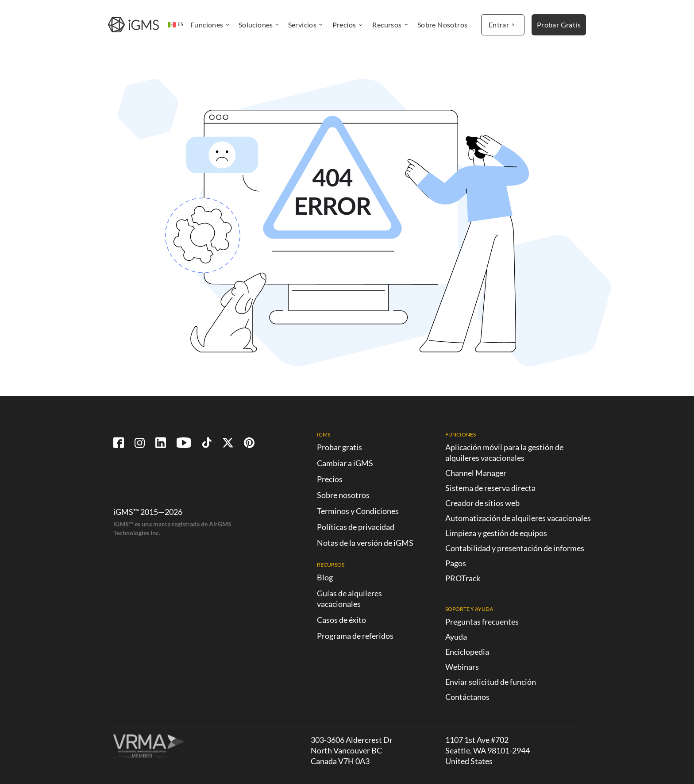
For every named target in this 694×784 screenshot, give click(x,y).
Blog (325, 577)
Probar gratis (339, 447)
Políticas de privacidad (356, 527)
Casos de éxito (341, 620)
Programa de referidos (355, 636)
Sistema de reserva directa (490, 488)
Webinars (462, 667)
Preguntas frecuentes (482, 622)
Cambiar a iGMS (345, 463)
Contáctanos (467, 697)
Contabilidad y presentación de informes (515, 548)
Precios (330, 479)
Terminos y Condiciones (358, 511)
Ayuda (456, 637)
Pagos (456, 563)
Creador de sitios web (482, 503)
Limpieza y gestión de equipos (496, 533)
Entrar (503, 25)
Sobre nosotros (343, 495)
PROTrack (463, 578)
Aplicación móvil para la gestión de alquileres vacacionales (504, 452)
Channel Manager (476, 473)
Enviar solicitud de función (491, 682)
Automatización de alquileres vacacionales (518, 518)
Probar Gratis (559, 25)
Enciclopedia (467, 652)
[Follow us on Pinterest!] (249, 443)
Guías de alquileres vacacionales (349, 599)
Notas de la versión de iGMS (365, 543)
